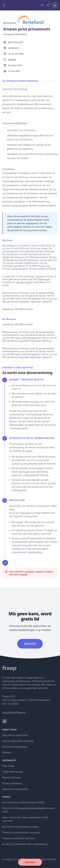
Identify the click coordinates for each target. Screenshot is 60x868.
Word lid (30, 644)
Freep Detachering (12, 772)
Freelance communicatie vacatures (21, 833)
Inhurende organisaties (15, 747)
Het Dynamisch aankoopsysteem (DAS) (23, 802)
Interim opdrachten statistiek (18, 741)
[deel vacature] (48, 5)
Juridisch (12, 59)
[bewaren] (42, 5)
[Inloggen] (55, 5)
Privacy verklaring (12, 783)
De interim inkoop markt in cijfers (20, 827)
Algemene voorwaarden (15, 789)
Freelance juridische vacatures (19, 838)
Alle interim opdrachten (15, 735)
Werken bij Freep (11, 777)
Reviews (7, 753)
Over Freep (8, 766)
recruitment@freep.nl (14, 712)
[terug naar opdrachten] (20, 5)
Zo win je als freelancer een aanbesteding (25, 844)
